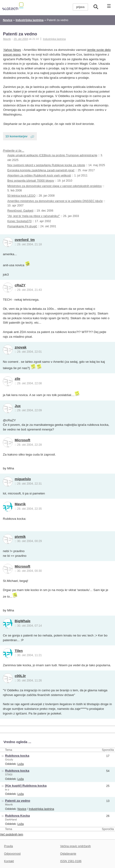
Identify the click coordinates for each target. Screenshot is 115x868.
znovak (21, 347)
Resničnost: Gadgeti (20, 211)
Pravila (8, 846)
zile (18, 379)
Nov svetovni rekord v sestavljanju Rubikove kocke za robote (46, 165)
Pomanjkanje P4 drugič (22, 226)
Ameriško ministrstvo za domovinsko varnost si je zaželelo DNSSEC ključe (55, 201)
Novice (22, 809)
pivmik (20, 537)
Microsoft (23, 440)
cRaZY (20, 285)
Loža (21, 764)
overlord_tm (25, 240)
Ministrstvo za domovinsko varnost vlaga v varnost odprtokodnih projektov (54, 186)
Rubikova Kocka (17, 816)
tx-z (7, 789)
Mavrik (20, 504)
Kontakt (9, 861)
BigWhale (23, 621)
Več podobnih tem (12, 834)
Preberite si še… (13, 151)
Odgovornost (12, 854)
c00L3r (20, 676)
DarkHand (11, 819)
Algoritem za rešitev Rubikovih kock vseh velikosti (39, 176)
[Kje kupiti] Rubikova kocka (26, 786)
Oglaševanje (68, 854)
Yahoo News (12, 50)
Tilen (19, 651)
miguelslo (23, 479)
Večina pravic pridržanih (75, 846)
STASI (9, 774)
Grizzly (9, 759)
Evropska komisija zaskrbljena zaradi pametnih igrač (41, 170)
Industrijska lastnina (54, 39)
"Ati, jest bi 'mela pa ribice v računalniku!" (34, 216)
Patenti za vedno (20, 34)
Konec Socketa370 (19, 221)
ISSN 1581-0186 (71, 861)
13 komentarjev (16, 136)
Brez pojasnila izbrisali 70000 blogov (31, 181)
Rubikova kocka (17, 756)
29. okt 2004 (21, 39)
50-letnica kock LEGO (21, 196)
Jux (18, 406)
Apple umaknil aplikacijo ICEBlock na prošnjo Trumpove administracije (52, 155)
